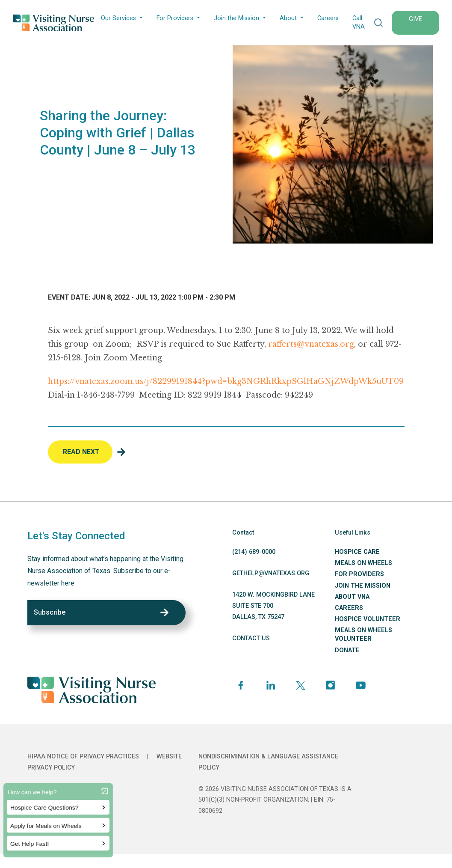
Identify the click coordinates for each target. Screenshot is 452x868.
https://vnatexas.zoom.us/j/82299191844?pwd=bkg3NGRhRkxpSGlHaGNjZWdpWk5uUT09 (226, 381)
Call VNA (359, 22)
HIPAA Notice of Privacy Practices (83, 757)
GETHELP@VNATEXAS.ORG (271, 573)
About (288, 18)
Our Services (118, 18)
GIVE (415, 19)
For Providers (175, 18)
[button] (378, 23)
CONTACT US (251, 638)
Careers (328, 18)
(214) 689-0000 (254, 552)
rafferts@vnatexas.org (311, 344)
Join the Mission (236, 18)
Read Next (81, 452)
